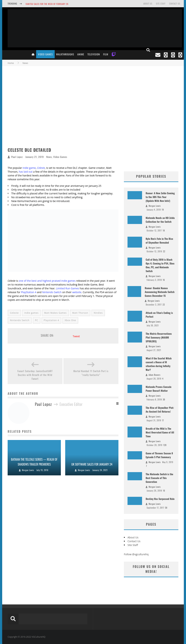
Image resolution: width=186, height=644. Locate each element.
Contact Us (175, 4)
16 (164, 280)
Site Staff (161, 4)
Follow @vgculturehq (136, 554)
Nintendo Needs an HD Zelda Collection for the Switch (160, 220)
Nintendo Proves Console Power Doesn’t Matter (159, 389)
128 (165, 445)
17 (163, 420)
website (77, 292)
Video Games (45, 54)
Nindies (98, 313)
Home (11, 63)
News (49, 157)
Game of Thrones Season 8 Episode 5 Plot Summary (159, 455)
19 (163, 210)
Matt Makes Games (55, 313)
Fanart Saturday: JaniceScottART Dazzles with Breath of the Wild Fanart (35, 375)
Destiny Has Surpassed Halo (160, 499)
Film (106, 54)
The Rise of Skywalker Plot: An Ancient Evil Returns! (160, 409)
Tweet (76, 336)
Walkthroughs (65, 54)
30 (164, 400)
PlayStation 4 (29, 292)
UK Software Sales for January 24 (92, 464)
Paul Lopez (17, 157)
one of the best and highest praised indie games (47, 281)
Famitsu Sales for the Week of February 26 (47, 4)
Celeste (41, 168)
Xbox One (70, 320)
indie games (31, 313)
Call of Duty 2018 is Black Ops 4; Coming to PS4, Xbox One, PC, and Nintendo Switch (160, 265)
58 (166, 508)
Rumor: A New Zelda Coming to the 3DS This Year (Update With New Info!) (160, 197)
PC (37, 320)
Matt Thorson (80, 313)
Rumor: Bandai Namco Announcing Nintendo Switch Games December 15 (160, 292)
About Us (148, 4)
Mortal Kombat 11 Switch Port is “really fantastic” (91, 373)
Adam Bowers (155, 375)
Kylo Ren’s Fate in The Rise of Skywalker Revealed (159, 241)
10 (164, 491)
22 (164, 251)
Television (94, 54)
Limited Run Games (67, 288)
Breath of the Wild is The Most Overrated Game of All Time (160, 432)
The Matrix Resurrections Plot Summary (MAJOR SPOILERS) (159, 337)
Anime (81, 54)
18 (164, 231)
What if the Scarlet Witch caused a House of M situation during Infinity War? (159, 364)
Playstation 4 (51, 320)
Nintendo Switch (52, 292)
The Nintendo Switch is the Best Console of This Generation (159, 478)
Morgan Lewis (28, 470)
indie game (29, 168)
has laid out (26, 172)
